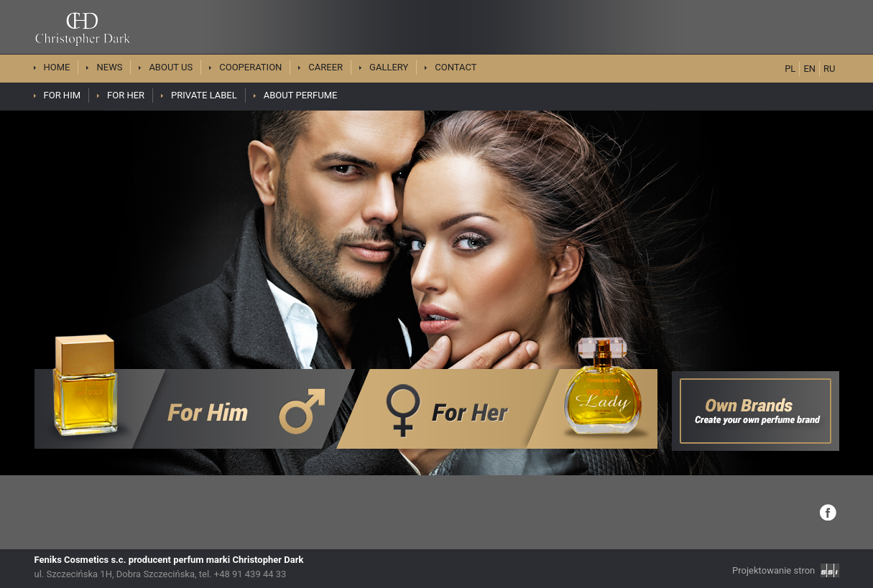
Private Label (204, 95)
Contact (456, 67)
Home (57, 67)
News (109, 67)
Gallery (389, 67)
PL (790, 69)
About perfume (301, 95)
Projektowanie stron (785, 570)
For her (126, 95)
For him (63, 95)
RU (829, 69)
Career (325, 67)
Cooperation (250, 67)
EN (809, 69)
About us (171, 67)
